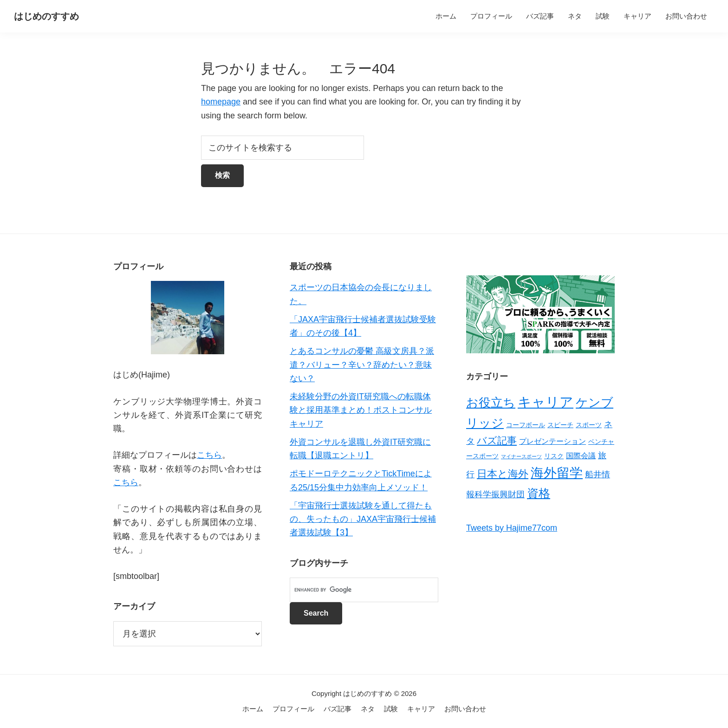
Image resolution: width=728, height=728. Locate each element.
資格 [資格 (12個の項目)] (539, 493)
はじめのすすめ (46, 16)
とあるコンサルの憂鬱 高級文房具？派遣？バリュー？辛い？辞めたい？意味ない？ (362, 365)
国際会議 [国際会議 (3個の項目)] (581, 456)
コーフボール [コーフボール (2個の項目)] (526, 425)
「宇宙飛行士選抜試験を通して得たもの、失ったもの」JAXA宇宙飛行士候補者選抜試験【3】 (363, 519)
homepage (221, 102)
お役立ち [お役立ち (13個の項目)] (491, 403)
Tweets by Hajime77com (512, 528)
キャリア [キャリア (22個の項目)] (546, 402)
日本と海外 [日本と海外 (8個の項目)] (503, 474)
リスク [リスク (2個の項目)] (554, 456)
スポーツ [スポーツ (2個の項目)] (589, 425)
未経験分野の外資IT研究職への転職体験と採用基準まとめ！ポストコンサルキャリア (361, 410)
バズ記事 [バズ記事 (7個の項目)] (497, 440)
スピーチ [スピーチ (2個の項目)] (560, 425)
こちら (209, 455)
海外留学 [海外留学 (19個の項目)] (557, 473)
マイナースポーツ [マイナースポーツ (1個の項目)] (521, 456)
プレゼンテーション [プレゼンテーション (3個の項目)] (552, 441)
